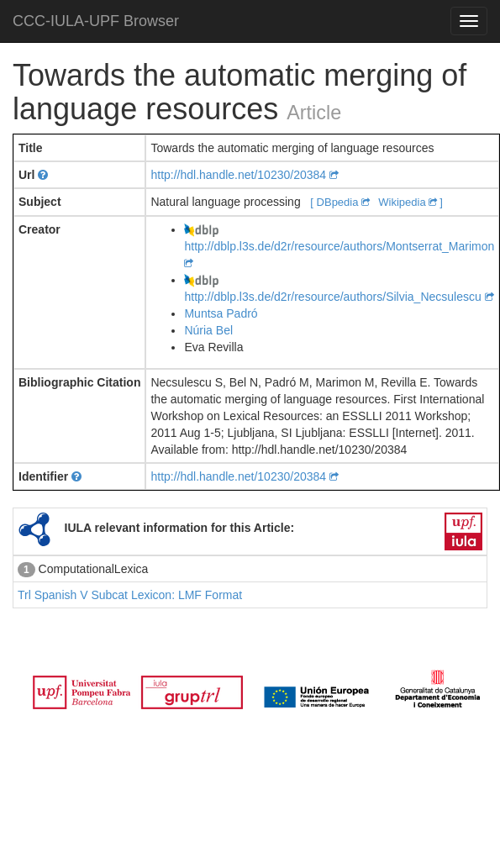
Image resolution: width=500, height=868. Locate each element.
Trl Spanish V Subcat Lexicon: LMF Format (130, 595)
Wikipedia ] (411, 202)
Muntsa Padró (221, 313)
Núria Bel (208, 330)
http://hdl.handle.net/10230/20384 (245, 175)
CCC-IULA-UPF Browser (96, 21)
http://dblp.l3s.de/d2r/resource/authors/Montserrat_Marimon (339, 247)
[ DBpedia (341, 202)
